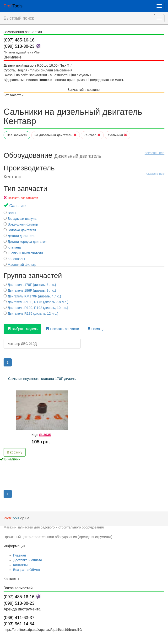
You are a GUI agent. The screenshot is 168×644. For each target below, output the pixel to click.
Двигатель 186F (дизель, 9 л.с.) (30, 290)
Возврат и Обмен (27, 570)
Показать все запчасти (23, 198)
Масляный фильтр (20, 265)
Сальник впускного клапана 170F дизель (42, 379)
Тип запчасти (25, 189)
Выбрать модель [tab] (22, 329)
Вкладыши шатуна (20, 219)
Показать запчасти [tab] (62, 329)
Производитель (84, 172)
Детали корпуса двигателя (26, 242)
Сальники (117, 135)
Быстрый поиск (19, 18)
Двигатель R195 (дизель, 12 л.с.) (31, 313)
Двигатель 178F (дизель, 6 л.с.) (30, 285)
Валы (10, 213)
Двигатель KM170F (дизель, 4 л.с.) (32, 296)
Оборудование (84, 155)
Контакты (20, 565)
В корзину (15, 452)
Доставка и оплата (28, 560)
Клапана (12, 247)
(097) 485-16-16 (19, 40)
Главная (19, 555)
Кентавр (92, 135)
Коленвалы (14, 259)
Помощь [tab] (96, 329)
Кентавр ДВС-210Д (22, 344)
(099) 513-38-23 (19, 46)
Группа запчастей (33, 276)
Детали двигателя (19, 236)
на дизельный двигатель (56, 135)
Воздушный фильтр (21, 224)
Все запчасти (17, 135)
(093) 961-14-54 (19, 624)
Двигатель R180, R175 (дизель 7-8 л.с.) (36, 302)
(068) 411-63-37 (19, 618)
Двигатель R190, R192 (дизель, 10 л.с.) (36, 308)
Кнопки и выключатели (23, 253)
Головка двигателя (20, 230)
